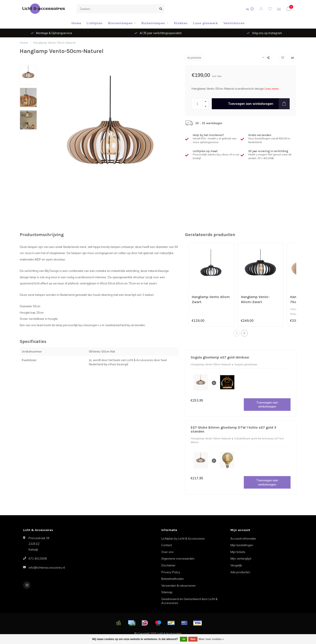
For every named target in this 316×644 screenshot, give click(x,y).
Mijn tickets (238, 552)
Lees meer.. (272, 89)
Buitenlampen (153, 23)
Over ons (167, 552)
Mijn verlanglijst (241, 558)
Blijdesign (194, 58)
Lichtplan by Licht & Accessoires (183, 538)
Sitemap (167, 592)
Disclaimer (168, 565)
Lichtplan (95, 23)
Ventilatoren (234, 23)
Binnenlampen (120, 23)
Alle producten (240, 572)
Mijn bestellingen (242, 545)
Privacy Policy (171, 572)
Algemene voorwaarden (178, 558)
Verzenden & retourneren (179, 586)
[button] (237, 333)
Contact (167, 545)
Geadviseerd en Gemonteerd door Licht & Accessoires (189, 601)
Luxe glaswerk (206, 23)
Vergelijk (236, 565)
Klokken (181, 23)
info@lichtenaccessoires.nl (47, 568)
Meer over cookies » (211, 639)
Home (76, 23)
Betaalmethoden (173, 579)
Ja (184, 639)
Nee (193, 639)
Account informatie (243, 538)
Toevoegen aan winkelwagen (259, 104)
